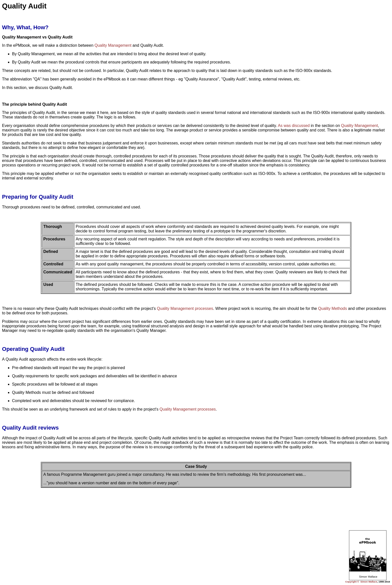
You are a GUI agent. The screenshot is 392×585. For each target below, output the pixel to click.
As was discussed (294, 126)
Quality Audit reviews (30, 428)
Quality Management (113, 45)
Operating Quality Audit (33, 349)
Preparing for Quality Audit (38, 197)
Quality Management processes (185, 308)
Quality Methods (332, 308)
